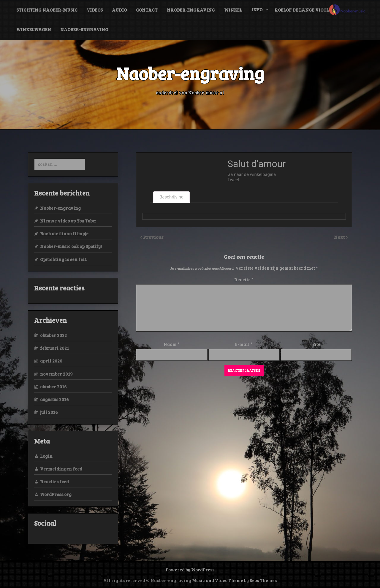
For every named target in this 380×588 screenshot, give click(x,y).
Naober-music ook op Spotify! (71, 246)
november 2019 (56, 374)
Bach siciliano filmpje (64, 233)
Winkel (233, 10)
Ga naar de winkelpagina (252, 174)
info (257, 9)
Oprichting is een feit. (64, 259)
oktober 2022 (53, 335)
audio (119, 10)
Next (340, 237)
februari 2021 (54, 348)
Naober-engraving (191, 10)
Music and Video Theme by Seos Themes (234, 580)
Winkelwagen (34, 29)
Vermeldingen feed (61, 469)
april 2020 (51, 361)
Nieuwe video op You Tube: (68, 221)
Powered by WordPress (190, 570)
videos (95, 10)
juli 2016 (49, 412)
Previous (153, 237)
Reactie (244, 279)
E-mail (244, 344)
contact (147, 10)
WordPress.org (56, 494)
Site (316, 344)
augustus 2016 (54, 399)
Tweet (233, 180)
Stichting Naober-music (47, 10)
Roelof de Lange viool (302, 10)
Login (46, 456)
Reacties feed (54, 481)
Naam (172, 344)
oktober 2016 (53, 387)
